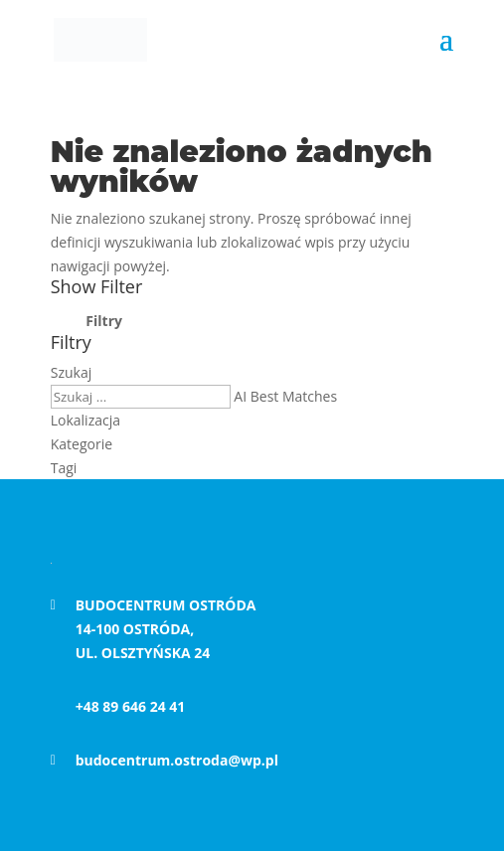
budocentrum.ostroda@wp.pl (177, 760)
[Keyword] (141, 397)
